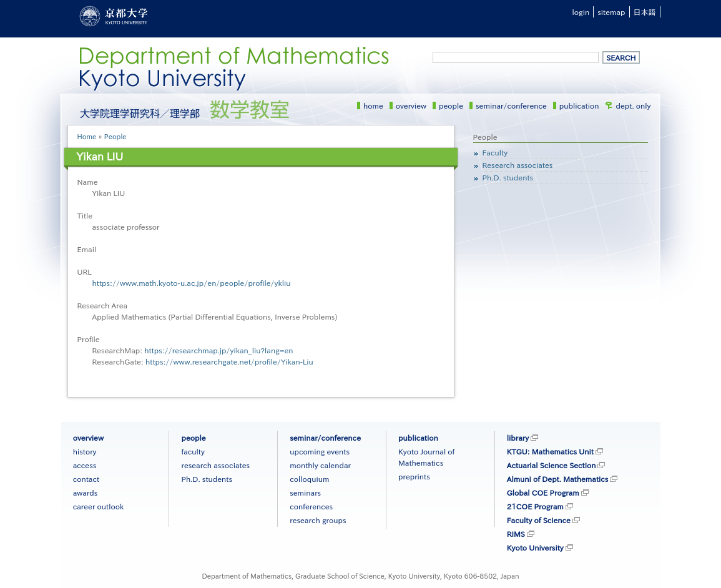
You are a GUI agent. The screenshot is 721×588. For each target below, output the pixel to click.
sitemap (611, 12)
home (373, 105)
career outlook (99, 506)
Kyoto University (535, 547)
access (85, 465)
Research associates (518, 165)
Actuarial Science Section (552, 465)
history (85, 451)
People (115, 136)
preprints (414, 476)
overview (411, 105)
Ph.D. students (508, 177)
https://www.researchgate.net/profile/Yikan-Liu (229, 361)
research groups (318, 520)
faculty (193, 451)
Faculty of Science (539, 520)
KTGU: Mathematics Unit (550, 451)
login (581, 12)
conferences (311, 506)
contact (86, 479)
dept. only (634, 105)
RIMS (516, 534)
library (518, 438)
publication (579, 105)
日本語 (645, 12)
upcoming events (320, 451)
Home (87, 136)
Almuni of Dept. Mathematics (558, 479)
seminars (305, 492)
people (451, 105)
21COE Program (535, 506)
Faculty (495, 152)
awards (86, 492)
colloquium (309, 479)
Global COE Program (543, 492)
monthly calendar (320, 465)
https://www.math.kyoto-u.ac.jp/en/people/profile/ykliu (192, 283)
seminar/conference (511, 105)
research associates (215, 465)
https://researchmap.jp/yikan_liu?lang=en (218, 350)
